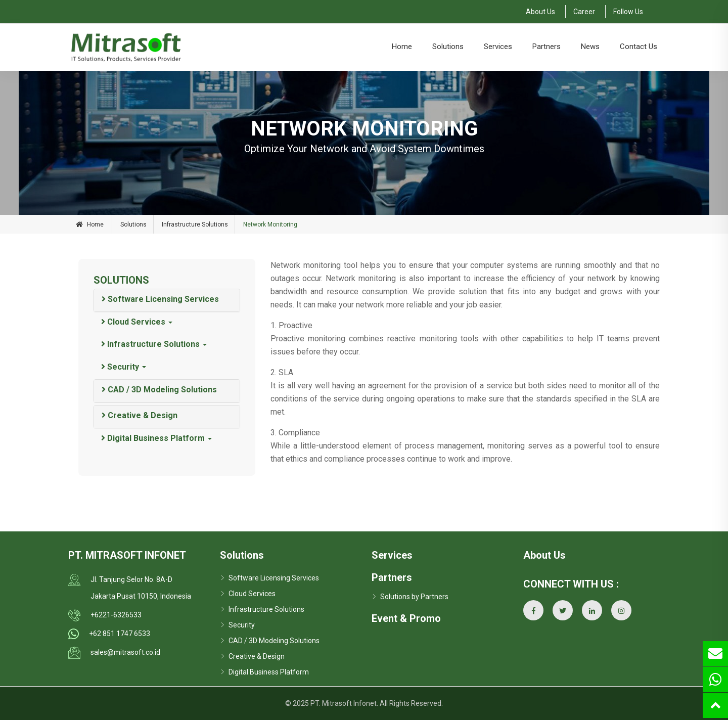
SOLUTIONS (121, 280)
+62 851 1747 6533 (120, 634)
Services (498, 47)
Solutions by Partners (414, 597)
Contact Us (639, 47)
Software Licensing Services (160, 299)
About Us (540, 12)
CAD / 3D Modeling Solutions (159, 390)
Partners (547, 47)
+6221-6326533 (116, 615)
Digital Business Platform (153, 438)
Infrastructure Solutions (195, 224)
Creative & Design (140, 415)
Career (584, 12)
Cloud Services (133, 322)
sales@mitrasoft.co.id (125, 652)
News (590, 47)
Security (120, 367)
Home (402, 47)
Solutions (448, 47)
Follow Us (628, 12)
